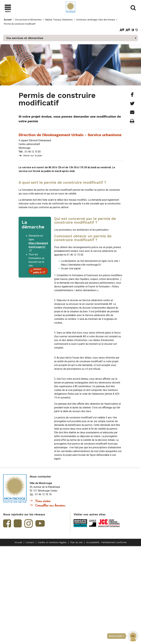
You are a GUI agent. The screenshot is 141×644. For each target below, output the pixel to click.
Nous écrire (43, 501)
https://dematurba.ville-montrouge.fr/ (42, 245)
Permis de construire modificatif (20, 24)
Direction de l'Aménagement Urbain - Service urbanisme (70, 135)
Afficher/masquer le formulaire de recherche (133, 8)
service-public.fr (38, 271)
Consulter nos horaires (50, 505)
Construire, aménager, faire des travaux (96, 20)
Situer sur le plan (33, 155)
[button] (133, 636)
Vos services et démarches (28, 20)
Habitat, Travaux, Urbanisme (59, 20)
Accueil (8, 20)
